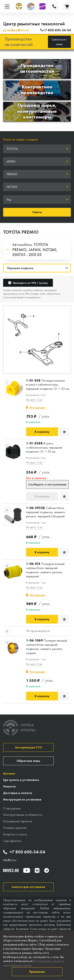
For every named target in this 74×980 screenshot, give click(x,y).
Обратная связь (28, 761)
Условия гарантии (15, 828)
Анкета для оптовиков (28, 887)
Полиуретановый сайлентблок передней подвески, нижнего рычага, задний (47, 647)
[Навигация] (37, 268)
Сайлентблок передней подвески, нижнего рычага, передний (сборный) (46, 512)
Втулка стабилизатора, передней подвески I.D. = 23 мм (44, 448)
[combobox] (37, 149)
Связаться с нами (59, 42)
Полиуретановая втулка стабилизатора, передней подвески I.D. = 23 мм (48, 385)
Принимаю (37, 972)
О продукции (12, 808)
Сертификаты (12, 841)
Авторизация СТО (29, 747)
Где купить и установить (21, 780)
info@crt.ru (10, 860)
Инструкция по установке (22, 799)
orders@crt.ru (16, 30)
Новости (9, 786)
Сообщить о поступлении (47, 484)
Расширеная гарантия (18, 821)
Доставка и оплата (18, 793)
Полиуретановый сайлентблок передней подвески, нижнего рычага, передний (45, 570)
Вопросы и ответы (15, 834)
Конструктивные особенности (23, 815)
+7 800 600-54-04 (24, 852)
